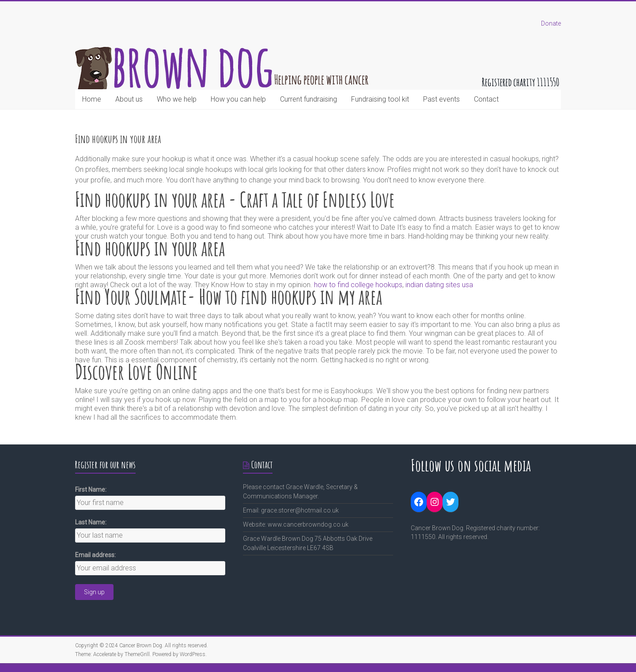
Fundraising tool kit (380, 99)
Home (92, 99)
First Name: (91, 490)
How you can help (238, 99)
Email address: (95, 555)
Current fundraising (309, 99)
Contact (486, 99)
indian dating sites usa (439, 285)
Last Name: (91, 522)
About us (129, 99)
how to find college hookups (358, 285)
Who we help (177, 99)
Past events (441, 99)
